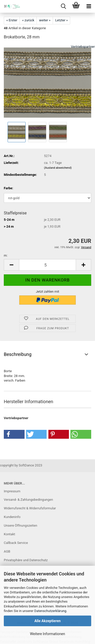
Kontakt (9, 534)
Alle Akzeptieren (48, 621)
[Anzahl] (48, 265)
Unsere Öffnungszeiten (21, 525)
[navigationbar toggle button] (89, 6)
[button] (11, 265)
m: (6, 255)
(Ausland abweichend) (58, 168)
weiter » (45, 20)
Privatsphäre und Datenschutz (26, 560)
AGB (7, 551)
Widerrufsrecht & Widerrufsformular (30, 508)
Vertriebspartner (83, 47)
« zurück (28, 20)
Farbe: (8, 188)
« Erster (12, 20)
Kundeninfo (12, 517)
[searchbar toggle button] (63, 6)
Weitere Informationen (47, 634)
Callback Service (16, 543)
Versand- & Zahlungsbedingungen (28, 500)
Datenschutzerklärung (50, 611)
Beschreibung (18, 354)
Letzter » (61, 20)
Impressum (12, 491)
